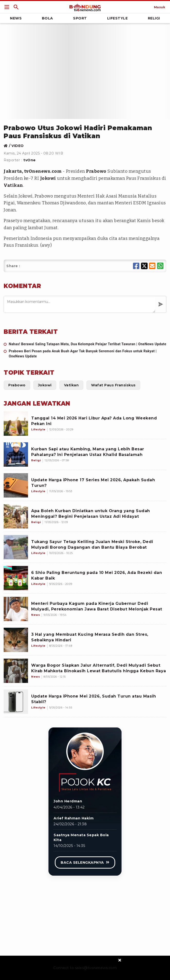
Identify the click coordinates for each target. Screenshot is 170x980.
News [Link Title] (16, 18)
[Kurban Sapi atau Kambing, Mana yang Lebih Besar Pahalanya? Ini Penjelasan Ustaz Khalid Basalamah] (16, 454)
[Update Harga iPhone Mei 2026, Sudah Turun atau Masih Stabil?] (16, 702)
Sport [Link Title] (80, 18)
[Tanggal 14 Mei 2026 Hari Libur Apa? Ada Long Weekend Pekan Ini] (16, 424)
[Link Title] (7, 7)
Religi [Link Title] (154, 18)
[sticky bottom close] (120, 960)
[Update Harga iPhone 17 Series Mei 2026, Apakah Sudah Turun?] (16, 485)
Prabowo (96, 171)
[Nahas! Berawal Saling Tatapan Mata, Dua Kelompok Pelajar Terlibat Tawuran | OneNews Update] (85, 344)
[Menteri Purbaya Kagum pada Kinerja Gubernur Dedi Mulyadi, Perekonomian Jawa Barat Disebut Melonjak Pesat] (16, 609)
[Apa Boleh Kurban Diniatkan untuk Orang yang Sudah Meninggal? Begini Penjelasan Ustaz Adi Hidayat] (16, 516)
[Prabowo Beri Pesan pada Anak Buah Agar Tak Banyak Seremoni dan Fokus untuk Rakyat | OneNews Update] (85, 354)
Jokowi (48, 178)
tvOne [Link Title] (30, 160)
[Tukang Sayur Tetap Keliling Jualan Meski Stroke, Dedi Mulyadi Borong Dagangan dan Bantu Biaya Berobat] (16, 547)
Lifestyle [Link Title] (118, 18)
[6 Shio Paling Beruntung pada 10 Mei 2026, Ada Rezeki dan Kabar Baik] (16, 578)
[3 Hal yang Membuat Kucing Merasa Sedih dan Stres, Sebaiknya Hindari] (16, 640)
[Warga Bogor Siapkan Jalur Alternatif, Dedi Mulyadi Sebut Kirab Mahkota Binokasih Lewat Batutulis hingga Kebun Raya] (16, 671)
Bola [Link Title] (47, 18)
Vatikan (13, 185)
